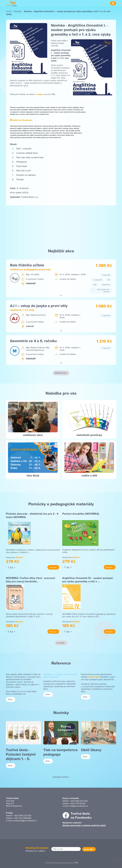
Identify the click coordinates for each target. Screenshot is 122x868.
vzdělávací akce (33, 435)
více (10, 699)
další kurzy (60, 373)
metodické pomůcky (89, 435)
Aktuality (18, 11)
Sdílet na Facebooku (21, 120)
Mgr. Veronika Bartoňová (38, 349)
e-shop (60, 643)
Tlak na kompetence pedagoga (61, 752)
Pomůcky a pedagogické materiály (61, 504)
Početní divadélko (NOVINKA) (81, 514)
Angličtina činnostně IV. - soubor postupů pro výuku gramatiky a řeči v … (87, 580)
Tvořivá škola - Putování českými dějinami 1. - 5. (21, 754)
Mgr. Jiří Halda (33, 274)
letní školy (33, 475)
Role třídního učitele (27, 265)
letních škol (94, 677)
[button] (61, 296)
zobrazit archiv (60, 777)
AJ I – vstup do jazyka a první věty (39, 306)
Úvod (9, 11)
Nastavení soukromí (72, 823)
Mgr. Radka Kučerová (36, 315)
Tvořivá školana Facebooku (81, 815)
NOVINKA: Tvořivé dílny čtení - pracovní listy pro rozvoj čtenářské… (30, 580)
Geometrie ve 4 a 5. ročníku (33, 341)
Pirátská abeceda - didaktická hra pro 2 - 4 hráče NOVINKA (32, 515)
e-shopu (39, 94)
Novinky (61, 713)
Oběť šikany (91, 750)
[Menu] (113, 3)
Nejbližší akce (61, 251)
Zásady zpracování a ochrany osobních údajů (84, 825)
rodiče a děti (89, 475)
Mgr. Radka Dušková (35, 347)
